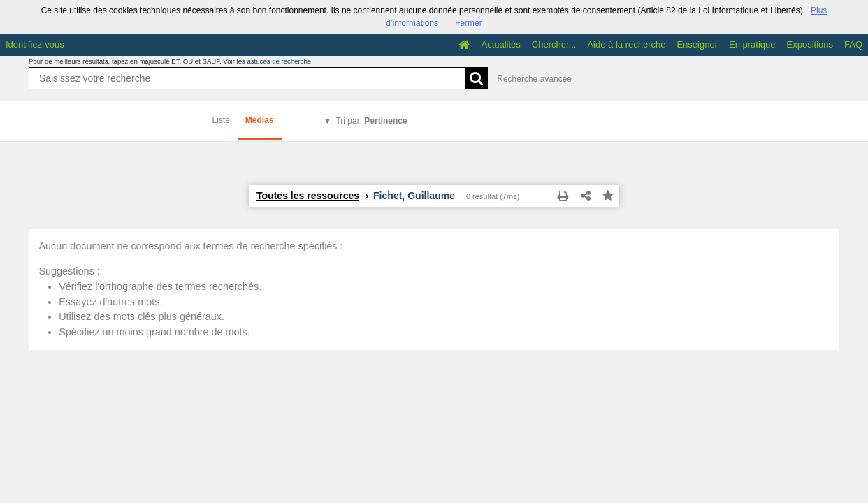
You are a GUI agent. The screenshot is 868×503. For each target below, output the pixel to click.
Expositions (810, 44)
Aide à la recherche (626, 44)
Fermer (469, 23)
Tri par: (371, 121)
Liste (221, 120)
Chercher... (554, 44)
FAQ (853, 44)
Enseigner (697, 44)
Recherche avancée (534, 79)
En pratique (752, 44)
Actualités (500, 44)
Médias (260, 120)
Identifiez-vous (35, 44)
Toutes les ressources (308, 196)
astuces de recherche (279, 61)
